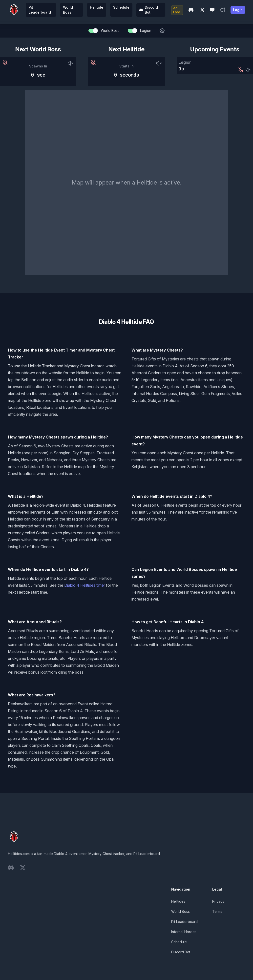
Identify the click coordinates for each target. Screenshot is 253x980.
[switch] (93, 31)
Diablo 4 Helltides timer (85, 585)
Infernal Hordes (184, 932)
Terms (217, 911)
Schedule (121, 7)
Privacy (218, 901)
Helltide (97, 7)
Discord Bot (149, 10)
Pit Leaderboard (40, 10)
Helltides (178, 901)
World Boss (68, 10)
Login (238, 10)
